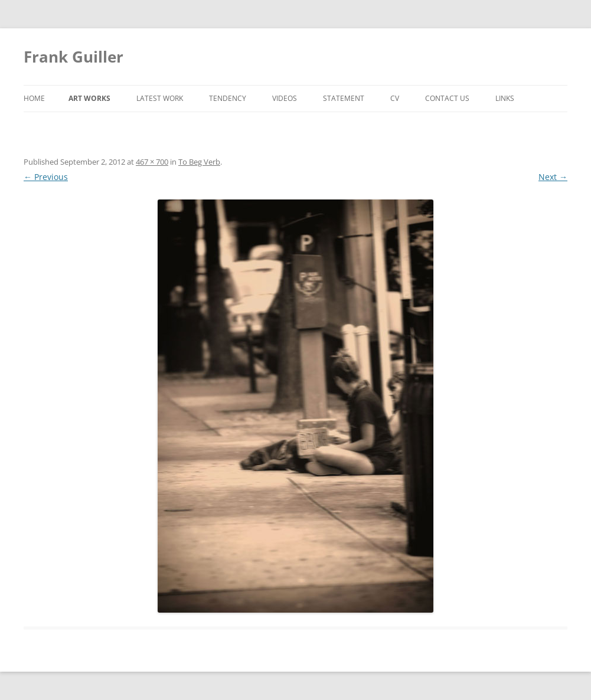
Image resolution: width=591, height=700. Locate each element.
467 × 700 (152, 162)
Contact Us (447, 98)
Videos (285, 98)
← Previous (46, 177)
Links (505, 98)
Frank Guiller (74, 57)
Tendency (228, 98)
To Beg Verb (199, 162)
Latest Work (160, 98)
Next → (553, 177)
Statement (344, 98)
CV (395, 98)
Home (34, 98)
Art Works (89, 98)
